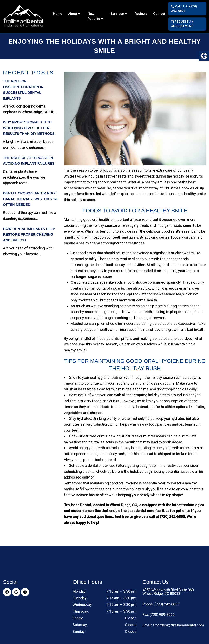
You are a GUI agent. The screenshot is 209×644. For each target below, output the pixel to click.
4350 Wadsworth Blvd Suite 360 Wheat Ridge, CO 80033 (168, 592)
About (73, 14)
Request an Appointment (182, 24)
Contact (159, 14)
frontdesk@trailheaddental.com (178, 625)
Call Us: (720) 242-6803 (184, 9)
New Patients (94, 16)
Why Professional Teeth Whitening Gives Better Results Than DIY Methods (29, 128)
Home (58, 14)
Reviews (141, 14)
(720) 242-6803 (167, 604)
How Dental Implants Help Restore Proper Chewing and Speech (29, 235)
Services (117, 14)
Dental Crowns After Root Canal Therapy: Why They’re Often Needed (31, 199)
